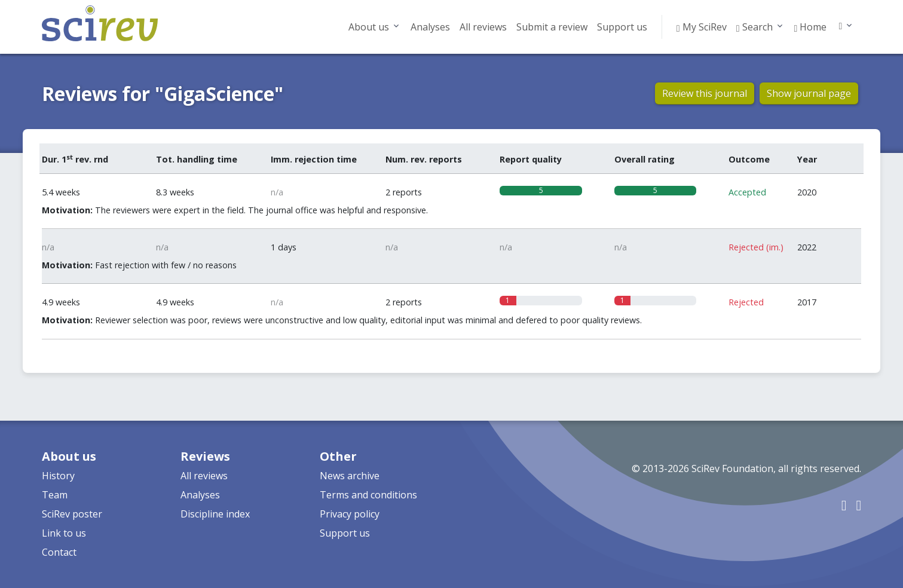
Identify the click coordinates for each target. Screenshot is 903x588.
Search (754, 27)
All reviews (483, 27)
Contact (59, 552)
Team (55, 495)
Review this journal (705, 93)
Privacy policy (350, 514)
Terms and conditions (368, 495)
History (58, 476)
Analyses (430, 27)
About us (369, 27)
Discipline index (215, 514)
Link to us (64, 533)
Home (811, 27)
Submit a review (552, 27)
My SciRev (702, 27)
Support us (622, 27)
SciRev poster (72, 514)
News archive (350, 476)
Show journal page (809, 93)
